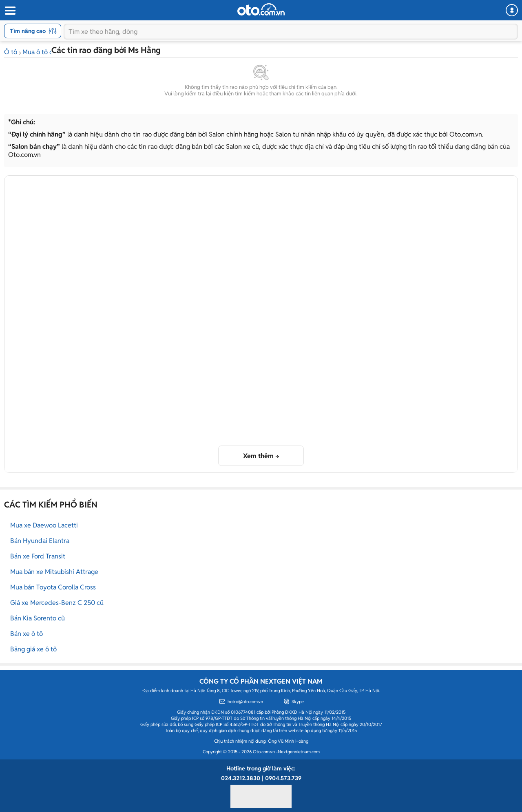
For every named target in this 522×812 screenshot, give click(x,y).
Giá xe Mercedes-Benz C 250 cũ (57, 603)
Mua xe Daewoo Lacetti (44, 525)
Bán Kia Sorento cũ (38, 618)
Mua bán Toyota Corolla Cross (53, 587)
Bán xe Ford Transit (38, 556)
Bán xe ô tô (27, 634)
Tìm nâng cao (33, 31)
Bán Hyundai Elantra (40, 541)
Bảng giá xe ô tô (33, 649)
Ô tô (11, 52)
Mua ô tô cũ (39, 52)
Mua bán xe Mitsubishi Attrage (54, 572)
